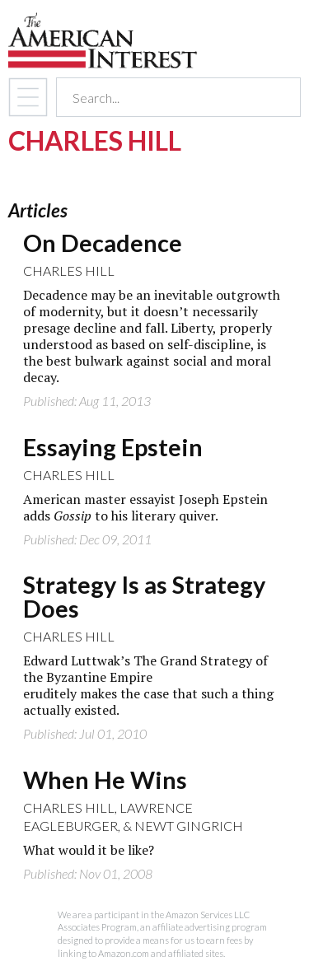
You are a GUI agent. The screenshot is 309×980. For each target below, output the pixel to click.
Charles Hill (69, 271)
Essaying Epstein (113, 447)
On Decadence (103, 243)
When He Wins (105, 780)
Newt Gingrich (189, 826)
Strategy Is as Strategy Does (144, 597)
